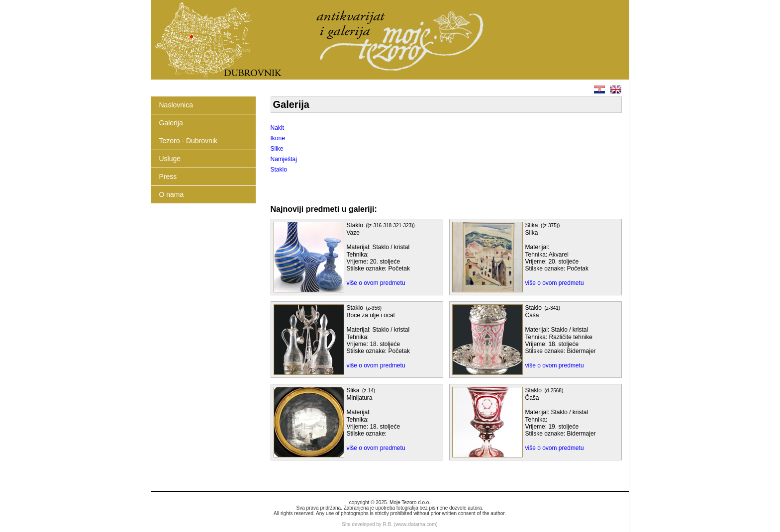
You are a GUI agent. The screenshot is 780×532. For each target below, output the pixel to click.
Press (168, 177)
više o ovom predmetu (376, 283)
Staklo (279, 170)
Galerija (171, 123)
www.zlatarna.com (416, 524)
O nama (172, 194)
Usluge (170, 159)
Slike (277, 149)
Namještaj (284, 159)
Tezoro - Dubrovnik (189, 141)
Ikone (278, 138)
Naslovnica (176, 105)
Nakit (277, 128)
